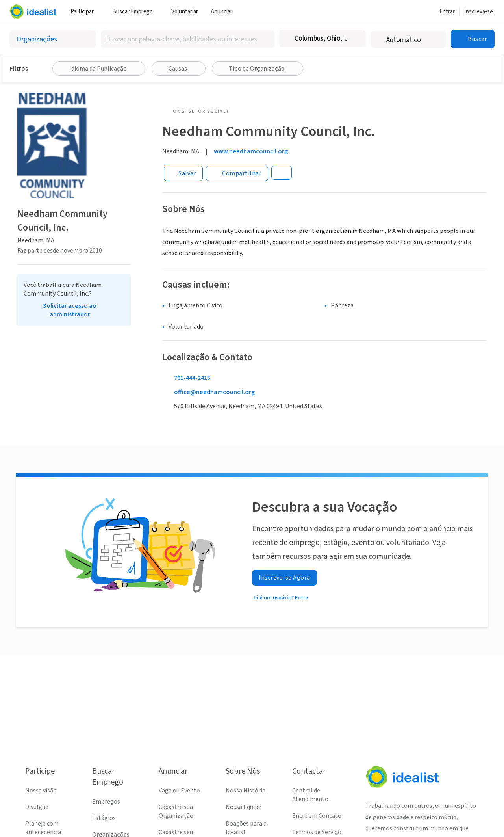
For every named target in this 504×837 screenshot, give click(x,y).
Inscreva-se (479, 12)
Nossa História (246, 790)
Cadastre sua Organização (176, 811)
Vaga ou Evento (179, 790)
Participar (85, 12)
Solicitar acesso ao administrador (70, 310)
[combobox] (188, 39)
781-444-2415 (192, 378)
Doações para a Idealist (246, 828)
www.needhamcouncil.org (251, 151)
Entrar (447, 12)
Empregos (106, 802)
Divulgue (37, 807)
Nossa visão (41, 790)
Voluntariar (185, 12)
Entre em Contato (317, 816)
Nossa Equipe (244, 807)
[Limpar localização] (355, 39)
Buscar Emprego (135, 12)
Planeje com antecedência (43, 828)
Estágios (104, 818)
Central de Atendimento (310, 795)
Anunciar (224, 12)
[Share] (237, 173)
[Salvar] (183, 173)
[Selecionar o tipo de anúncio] (53, 39)
